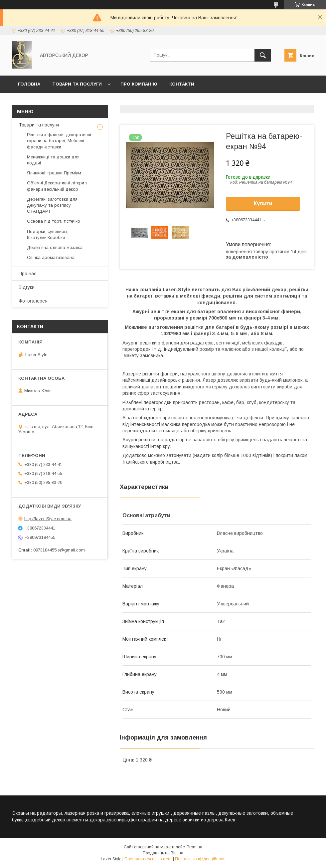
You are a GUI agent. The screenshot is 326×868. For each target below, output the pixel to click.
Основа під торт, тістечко (54, 221)
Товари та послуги (77, 84)
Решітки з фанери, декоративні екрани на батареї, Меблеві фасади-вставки (59, 141)
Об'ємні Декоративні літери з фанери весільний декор (57, 186)
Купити (263, 204)
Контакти (182, 84)
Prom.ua (194, 847)
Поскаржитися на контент (148, 859)
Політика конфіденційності (200, 859)
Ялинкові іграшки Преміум (54, 173)
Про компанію (139, 84)
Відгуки (27, 287)
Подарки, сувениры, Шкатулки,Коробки (48, 234)
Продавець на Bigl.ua (163, 853)
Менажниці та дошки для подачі (53, 160)
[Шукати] (263, 55)
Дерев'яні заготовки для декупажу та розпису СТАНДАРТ (52, 205)
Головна (29, 84)
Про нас (27, 274)
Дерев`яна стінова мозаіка (55, 247)
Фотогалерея (33, 301)
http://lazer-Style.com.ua (48, 519)
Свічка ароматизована (51, 257)
